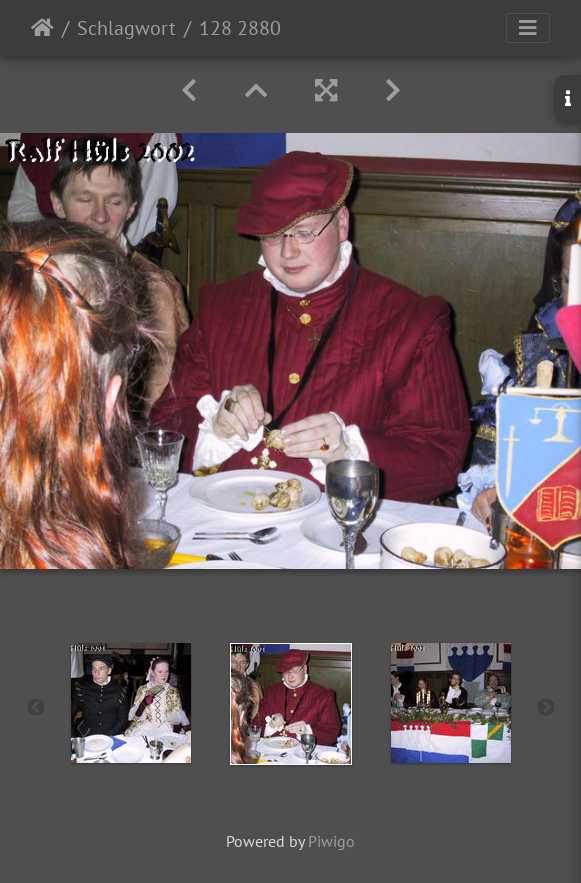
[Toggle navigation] (528, 28)
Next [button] (546, 708)
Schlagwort (126, 28)
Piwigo (331, 841)
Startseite (42, 28)
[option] (131, 703)
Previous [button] (36, 708)
